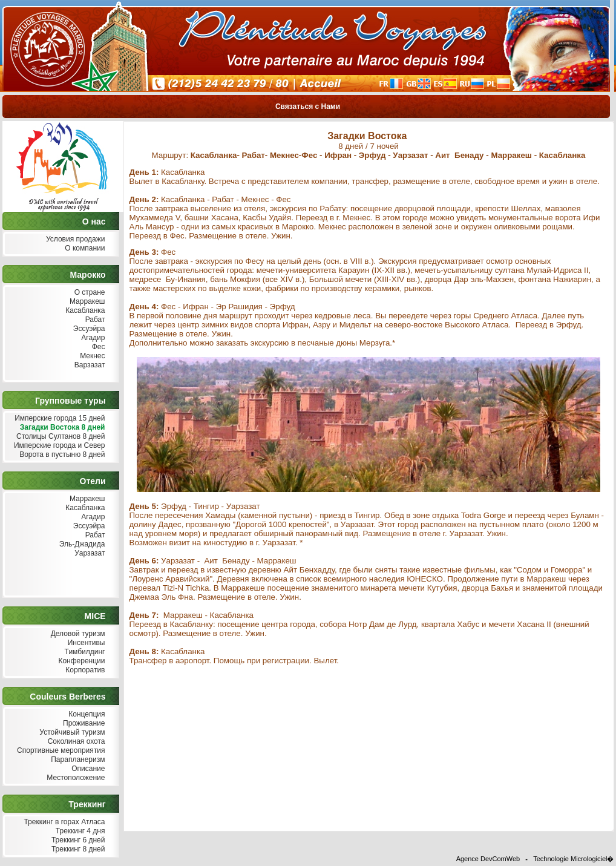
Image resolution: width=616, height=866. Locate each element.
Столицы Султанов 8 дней (60, 437)
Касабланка (84, 311)
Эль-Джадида (80, 544)
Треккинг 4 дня (79, 831)
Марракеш (86, 302)
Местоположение (74, 778)
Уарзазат (89, 553)
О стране (88, 293)
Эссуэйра (88, 329)
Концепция (86, 714)
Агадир (92, 338)
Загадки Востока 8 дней (61, 428)
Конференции (80, 661)
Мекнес (91, 356)
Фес (97, 347)
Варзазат (89, 365)
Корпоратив (84, 670)
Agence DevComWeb (488, 859)
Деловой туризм (76, 634)
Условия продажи (74, 239)
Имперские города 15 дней (59, 418)
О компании (84, 248)
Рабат (93, 320)
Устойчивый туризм (71, 733)
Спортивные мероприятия (60, 751)
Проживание (83, 723)
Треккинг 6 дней (77, 840)
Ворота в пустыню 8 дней (61, 455)
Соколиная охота (75, 742)
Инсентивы (85, 643)
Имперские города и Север (58, 446)
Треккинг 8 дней (77, 849)
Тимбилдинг (83, 652)
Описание (87, 769)
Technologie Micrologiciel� (573, 859)
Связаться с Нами (308, 107)
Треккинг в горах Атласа (63, 822)
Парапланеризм (77, 760)
